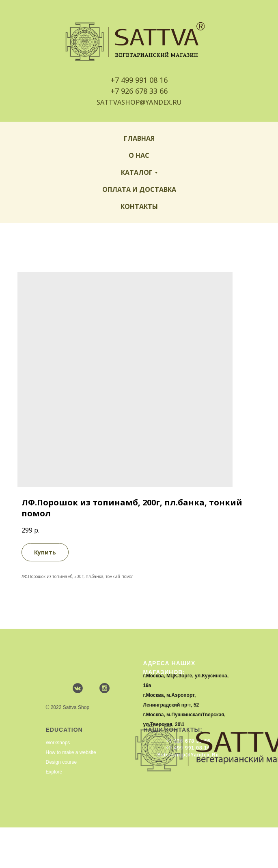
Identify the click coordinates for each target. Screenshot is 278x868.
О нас (139, 155)
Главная (139, 138)
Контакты (139, 206)
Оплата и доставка (139, 189)
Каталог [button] (137, 172)
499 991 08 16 (144, 80)
